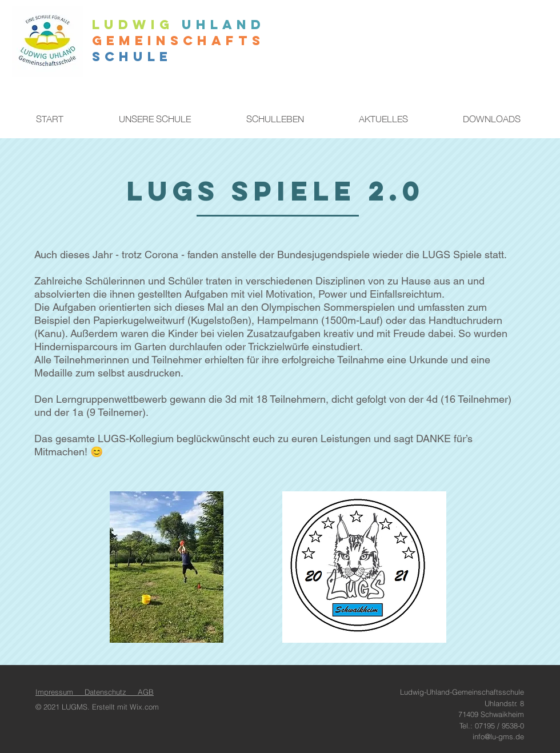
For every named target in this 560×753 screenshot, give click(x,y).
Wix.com (144, 707)
